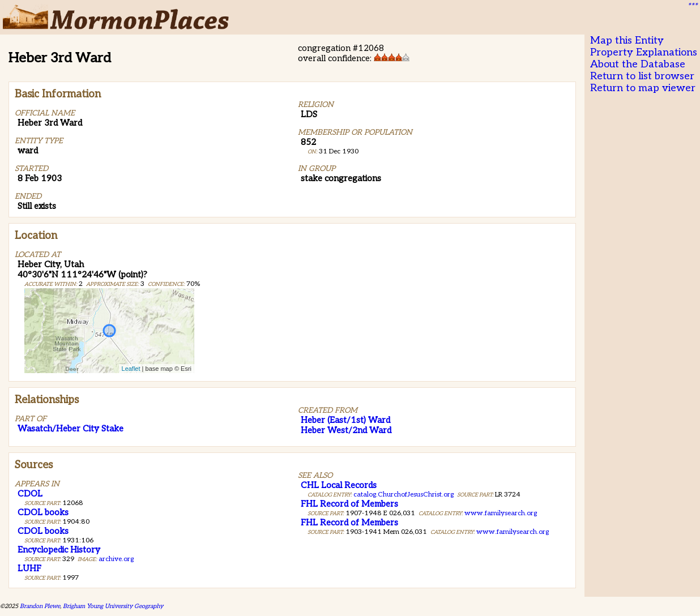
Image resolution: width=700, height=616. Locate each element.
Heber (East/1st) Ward (345, 420)
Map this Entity (627, 40)
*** (692, 6)
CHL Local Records (339, 485)
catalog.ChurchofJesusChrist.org (404, 495)
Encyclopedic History (59, 550)
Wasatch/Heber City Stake (71, 429)
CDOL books (43, 512)
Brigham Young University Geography (113, 606)
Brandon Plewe (40, 606)
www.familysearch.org (501, 513)
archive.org (116, 559)
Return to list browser (642, 76)
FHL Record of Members (349, 504)
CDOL (30, 494)
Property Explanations (644, 52)
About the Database (638, 64)
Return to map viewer (643, 88)
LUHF (29, 568)
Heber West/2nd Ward (346, 430)
